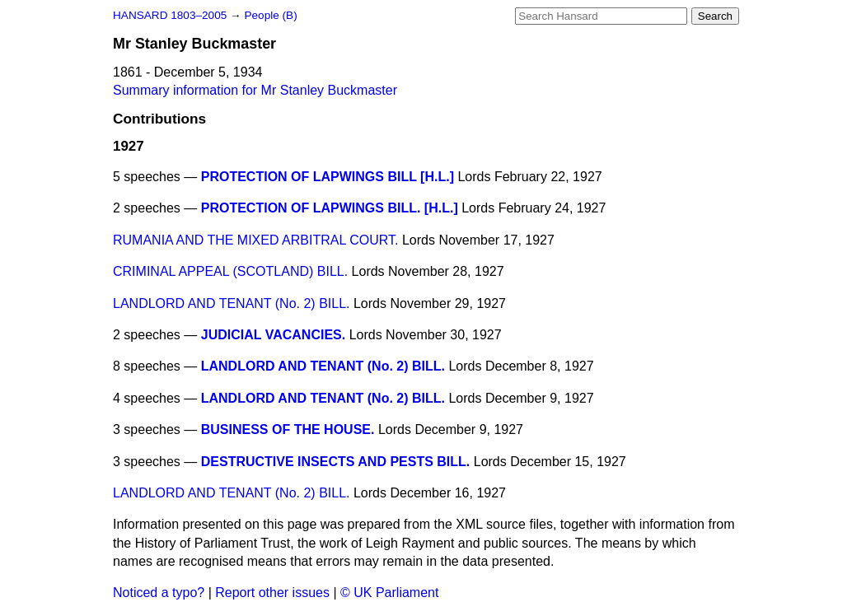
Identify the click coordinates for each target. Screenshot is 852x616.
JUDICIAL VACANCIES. (273, 335)
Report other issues (272, 593)
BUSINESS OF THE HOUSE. (288, 429)
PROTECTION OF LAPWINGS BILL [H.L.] (328, 177)
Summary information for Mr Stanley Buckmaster (255, 90)
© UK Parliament (389, 593)
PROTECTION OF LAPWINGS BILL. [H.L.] (330, 208)
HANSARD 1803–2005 (170, 15)
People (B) (270, 15)
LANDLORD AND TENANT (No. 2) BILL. (232, 303)
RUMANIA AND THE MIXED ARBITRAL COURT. (255, 240)
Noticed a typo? (159, 593)
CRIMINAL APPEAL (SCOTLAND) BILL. (230, 271)
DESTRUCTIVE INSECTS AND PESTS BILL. (336, 462)
